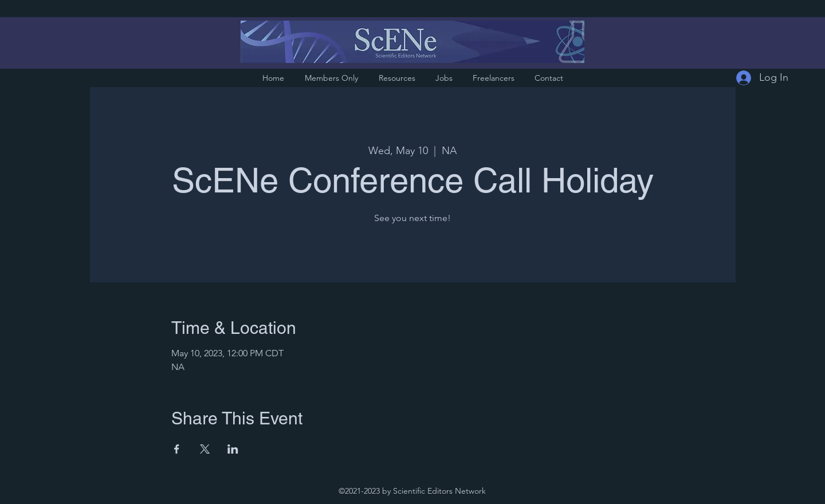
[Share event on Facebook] (177, 449)
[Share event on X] (205, 449)
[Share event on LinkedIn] (233, 449)
